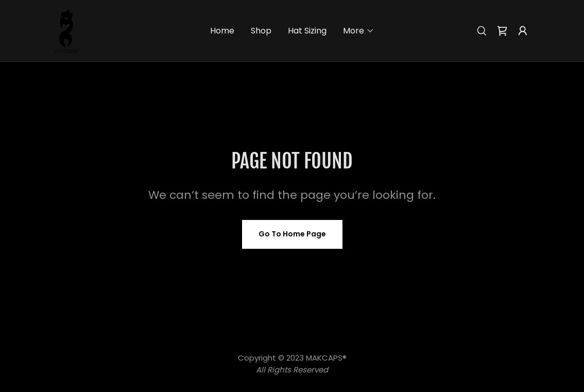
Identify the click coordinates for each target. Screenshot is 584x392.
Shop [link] (261, 31)
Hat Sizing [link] (307, 31)
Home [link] (222, 31)
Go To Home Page (292, 234)
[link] (67, 30)
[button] (359, 31)
